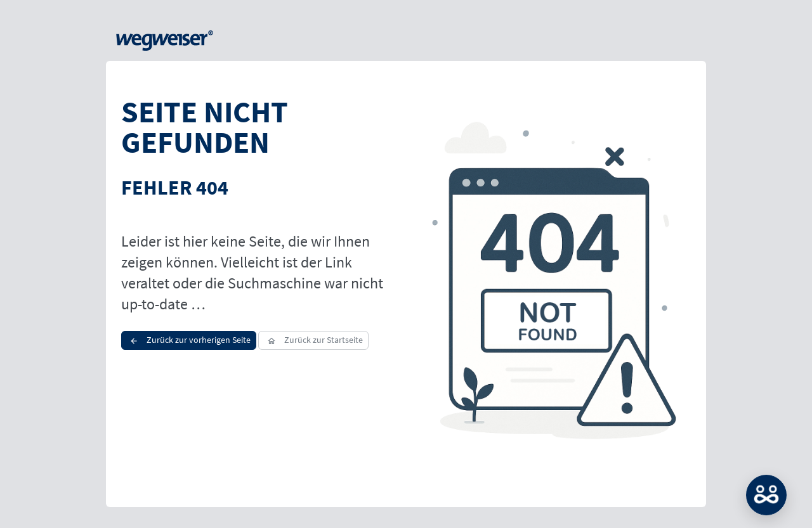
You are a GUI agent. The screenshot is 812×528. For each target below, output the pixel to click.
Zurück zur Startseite (313, 340)
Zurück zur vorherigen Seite (189, 340)
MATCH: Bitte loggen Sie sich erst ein (766, 495)
